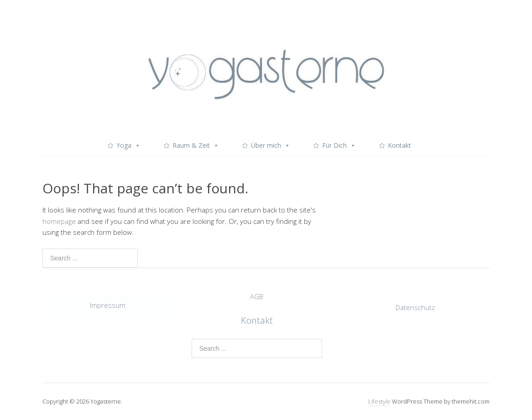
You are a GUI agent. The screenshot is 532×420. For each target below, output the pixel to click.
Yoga (128, 145)
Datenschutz (415, 307)
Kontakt (399, 145)
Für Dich (339, 145)
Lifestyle (379, 401)
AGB (257, 296)
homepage (59, 221)
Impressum (108, 305)
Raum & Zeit (196, 145)
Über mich (271, 145)
